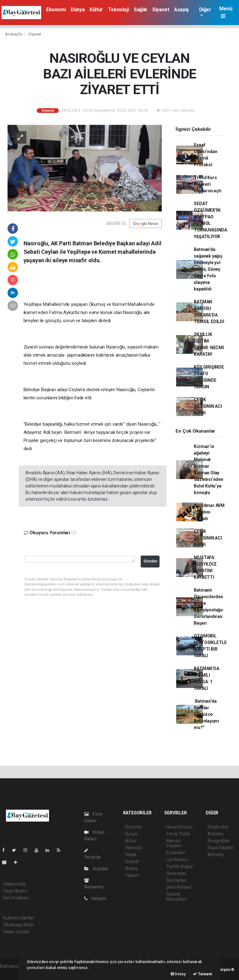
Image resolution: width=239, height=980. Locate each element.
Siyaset (161, 10)
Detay (178, 974)
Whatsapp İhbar (18, 925)
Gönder (151, 561)
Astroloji (215, 855)
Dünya (78, 10)
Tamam (203, 974)
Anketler (216, 834)
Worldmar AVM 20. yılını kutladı (209, 512)
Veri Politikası (16, 898)
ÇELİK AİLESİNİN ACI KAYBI (208, 406)
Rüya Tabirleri (221, 848)
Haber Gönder (16, 932)
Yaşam (132, 875)
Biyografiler (219, 841)
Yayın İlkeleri (15, 891)
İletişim (95, 898)
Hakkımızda (14, 884)
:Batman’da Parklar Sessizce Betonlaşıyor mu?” (207, 714)
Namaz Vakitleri (174, 843)
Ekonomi (56, 10)
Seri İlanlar (176, 880)
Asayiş (181, 10)
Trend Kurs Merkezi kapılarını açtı (207, 184)
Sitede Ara (218, 827)
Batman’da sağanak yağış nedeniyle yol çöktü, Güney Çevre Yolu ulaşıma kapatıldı (208, 269)
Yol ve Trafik (178, 834)
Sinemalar (176, 873)
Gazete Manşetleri (176, 897)
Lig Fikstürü (177, 860)
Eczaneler (176, 853)
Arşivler (96, 869)
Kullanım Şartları (19, 918)
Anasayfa (14, 34)
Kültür (96, 10)
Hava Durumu (179, 827)
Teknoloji (118, 10)
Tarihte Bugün (180, 866)
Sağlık (141, 10)
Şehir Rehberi (179, 887)
